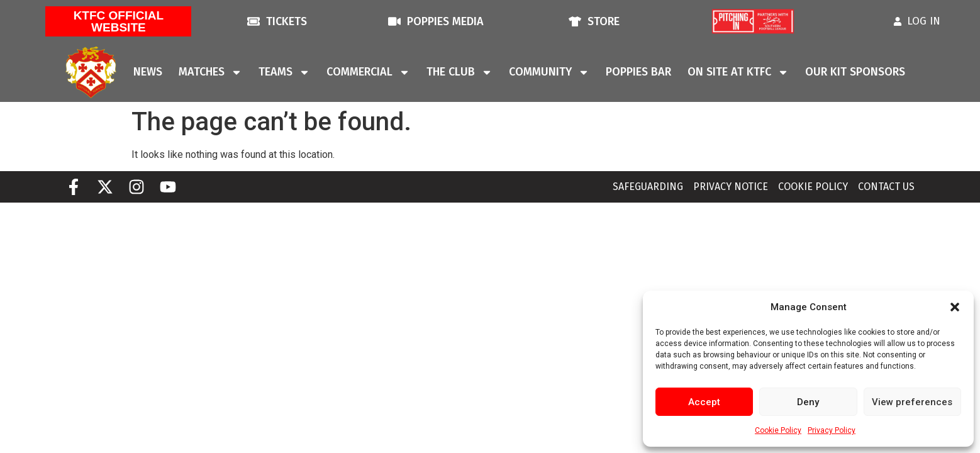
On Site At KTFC (738, 72)
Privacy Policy (832, 430)
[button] (955, 307)
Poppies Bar (638, 72)
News (148, 72)
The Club (459, 72)
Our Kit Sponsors (855, 72)
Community (549, 72)
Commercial (368, 72)
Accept (704, 402)
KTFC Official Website (119, 21)
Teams (284, 72)
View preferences (912, 402)
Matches (210, 72)
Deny (808, 402)
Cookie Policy (778, 430)
